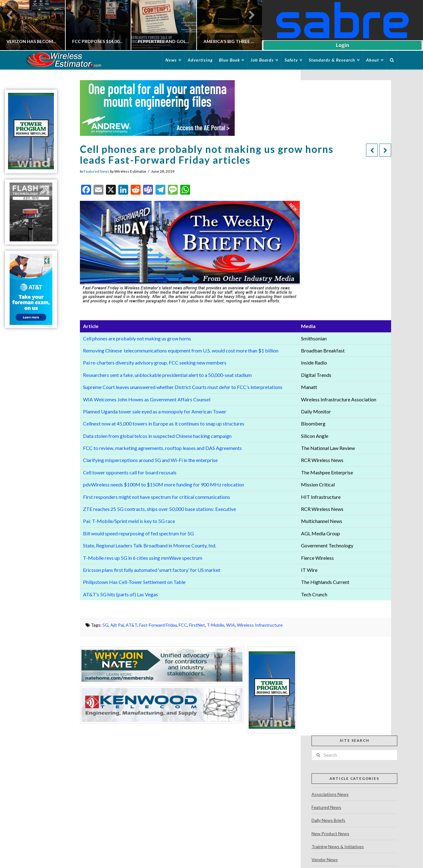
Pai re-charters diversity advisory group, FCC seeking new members (155, 363)
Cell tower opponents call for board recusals (130, 472)
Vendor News (325, 859)
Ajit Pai (117, 625)
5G (105, 625)
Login (342, 45)
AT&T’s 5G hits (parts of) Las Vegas (120, 594)
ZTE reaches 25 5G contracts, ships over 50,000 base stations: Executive (159, 509)
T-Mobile (216, 625)
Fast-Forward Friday (158, 625)
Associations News (330, 794)
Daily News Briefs (328, 820)
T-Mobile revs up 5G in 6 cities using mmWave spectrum (143, 558)
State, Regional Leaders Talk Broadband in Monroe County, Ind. (150, 545)
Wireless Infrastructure (260, 625)
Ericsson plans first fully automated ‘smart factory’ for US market (152, 570)
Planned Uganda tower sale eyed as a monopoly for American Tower (155, 411)
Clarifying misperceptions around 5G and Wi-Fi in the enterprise (151, 460)
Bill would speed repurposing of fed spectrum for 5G (139, 533)
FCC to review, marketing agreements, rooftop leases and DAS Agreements (162, 448)
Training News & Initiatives (338, 846)
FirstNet (197, 625)
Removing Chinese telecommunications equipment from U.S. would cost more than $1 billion (181, 350)
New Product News (330, 833)
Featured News (96, 171)
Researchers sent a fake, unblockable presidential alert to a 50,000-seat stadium (167, 375)
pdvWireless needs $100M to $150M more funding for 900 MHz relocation (164, 484)
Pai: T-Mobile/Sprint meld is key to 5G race (129, 521)
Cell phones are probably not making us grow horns (137, 338)
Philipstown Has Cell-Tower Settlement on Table (134, 582)
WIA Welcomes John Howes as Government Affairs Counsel (147, 399)
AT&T (131, 625)
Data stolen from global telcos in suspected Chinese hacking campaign (157, 436)
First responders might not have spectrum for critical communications (157, 497)
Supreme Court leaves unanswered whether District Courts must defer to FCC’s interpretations (183, 387)
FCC (183, 625)
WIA (231, 625)
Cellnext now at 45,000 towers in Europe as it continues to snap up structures (164, 423)
